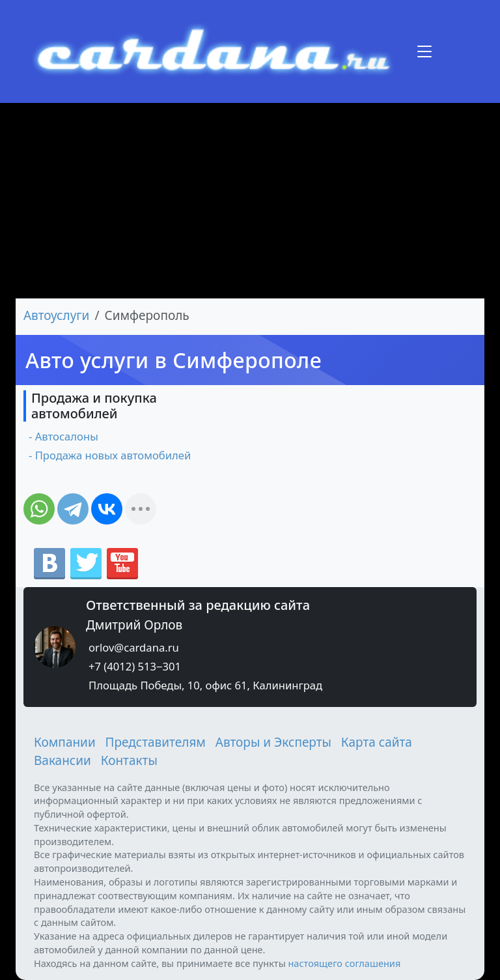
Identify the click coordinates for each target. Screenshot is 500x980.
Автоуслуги (56, 315)
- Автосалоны (63, 436)
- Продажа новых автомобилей (110, 455)
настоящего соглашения (344, 963)
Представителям (156, 742)
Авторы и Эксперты (273, 742)
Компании (65, 742)
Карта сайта (377, 742)
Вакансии (62, 760)
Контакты (129, 760)
